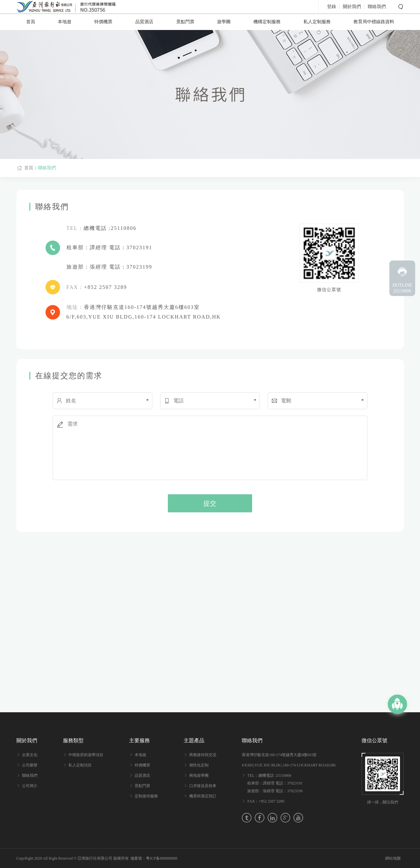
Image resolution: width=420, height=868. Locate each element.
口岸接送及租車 (203, 786)
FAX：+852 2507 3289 (266, 801)
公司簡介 (30, 786)
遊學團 (224, 22)
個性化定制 (199, 765)
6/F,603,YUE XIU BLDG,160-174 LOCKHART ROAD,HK (289, 765)
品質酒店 (144, 22)
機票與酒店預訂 (203, 796)
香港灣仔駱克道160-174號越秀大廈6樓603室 (279, 755)
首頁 (31, 22)
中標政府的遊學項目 (86, 755)
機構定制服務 (267, 22)
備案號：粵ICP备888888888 (154, 858)
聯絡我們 (47, 168)
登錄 (332, 7)
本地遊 (65, 22)
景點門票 (185, 22)
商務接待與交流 (203, 755)
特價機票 (103, 22)
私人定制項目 (80, 765)
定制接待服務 (146, 796)
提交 (210, 503)
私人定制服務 (317, 22)
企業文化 (30, 755)
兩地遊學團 (199, 775)
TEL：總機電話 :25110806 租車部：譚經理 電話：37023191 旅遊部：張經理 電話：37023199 (275, 783)
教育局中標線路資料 (374, 22)
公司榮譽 (30, 765)
